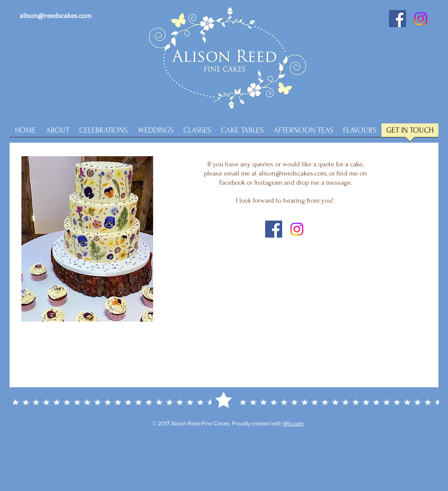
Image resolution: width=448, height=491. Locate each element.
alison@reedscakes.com (56, 16)
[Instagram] (421, 19)
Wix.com (293, 423)
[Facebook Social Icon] (397, 19)
